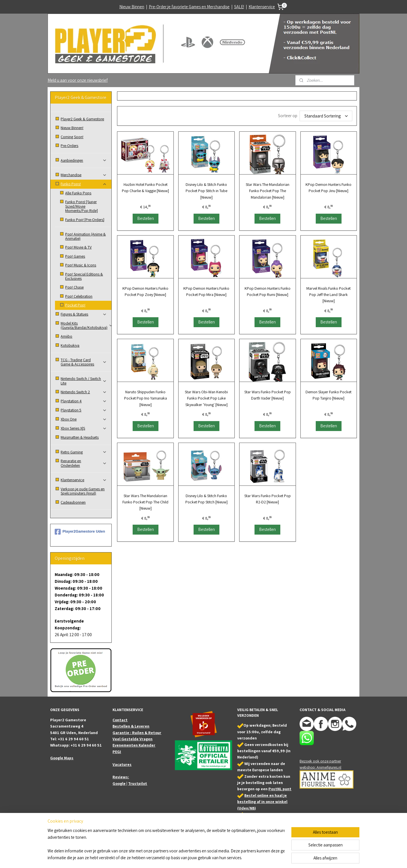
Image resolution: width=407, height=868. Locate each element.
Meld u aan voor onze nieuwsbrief (78, 80)
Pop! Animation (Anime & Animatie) (85, 236)
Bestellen (145, 218)
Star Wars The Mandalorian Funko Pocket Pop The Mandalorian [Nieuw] (268, 191)
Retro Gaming (84, 452)
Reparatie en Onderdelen (84, 463)
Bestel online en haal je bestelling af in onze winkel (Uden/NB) (262, 802)
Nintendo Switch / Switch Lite (84, 381)
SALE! (239, 7)
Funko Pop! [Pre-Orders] (85, 220)
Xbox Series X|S (84, 428)
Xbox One (84, 419)
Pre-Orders (69, 146)
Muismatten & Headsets (80, 437)
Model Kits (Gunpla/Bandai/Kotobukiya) (86, 325)
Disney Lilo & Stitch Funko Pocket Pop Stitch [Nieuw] (206, 499)
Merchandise (84, 175)
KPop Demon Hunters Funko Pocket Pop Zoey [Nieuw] (145, 291)
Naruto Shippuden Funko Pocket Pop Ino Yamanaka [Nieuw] (145, 398)
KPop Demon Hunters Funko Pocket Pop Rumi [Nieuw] (268, 291)
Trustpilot (138, 783)
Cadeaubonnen (73, 502)
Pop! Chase (74, 287)
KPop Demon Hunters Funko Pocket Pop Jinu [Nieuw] (328, 188)
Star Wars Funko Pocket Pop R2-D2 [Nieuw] (268, 499)
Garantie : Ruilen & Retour (137, 733)
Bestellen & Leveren (131, 726)
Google (119, 783)
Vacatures (122, 764)
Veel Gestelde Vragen (133, 739)
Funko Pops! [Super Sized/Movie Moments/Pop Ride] (81, 206)
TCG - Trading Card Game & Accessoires (84, 362)
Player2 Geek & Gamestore (82, 119)
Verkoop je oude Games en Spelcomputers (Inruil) (83, 491)
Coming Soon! (72, 137)
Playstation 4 (84, 401)
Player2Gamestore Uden (80, 532)
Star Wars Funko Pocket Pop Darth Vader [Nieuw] (268, 395)
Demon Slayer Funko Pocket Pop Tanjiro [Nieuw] (328, 395)
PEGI (117, 752)
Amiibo (66, 336)
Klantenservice (262, 7)
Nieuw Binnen (132, 7)
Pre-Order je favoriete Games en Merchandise (189, 7)
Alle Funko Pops (78, 193)
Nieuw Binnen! (72, 128)
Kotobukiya (70, 345)
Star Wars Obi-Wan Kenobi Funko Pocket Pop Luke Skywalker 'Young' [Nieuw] (206, 398)
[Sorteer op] (326, 116)
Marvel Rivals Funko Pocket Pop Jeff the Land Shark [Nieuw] (328, 295)
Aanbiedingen (84, 160)
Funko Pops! (84, 184)
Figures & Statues (84, 314)
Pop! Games (75, 256)
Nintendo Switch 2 (84, 392)
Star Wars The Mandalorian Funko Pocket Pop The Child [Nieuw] (145, 502)
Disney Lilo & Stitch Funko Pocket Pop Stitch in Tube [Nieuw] (206, 191)
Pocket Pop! (75, 305)
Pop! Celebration (79, 296)
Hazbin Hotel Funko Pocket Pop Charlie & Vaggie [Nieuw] (145, 188)
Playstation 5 (84, 410)
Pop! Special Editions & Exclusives (84, 276)
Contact (120, 720)
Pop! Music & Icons (81, 265)
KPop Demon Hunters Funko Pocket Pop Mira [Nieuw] (206, 291)
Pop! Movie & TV (78, 247)
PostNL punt (280, 789)
